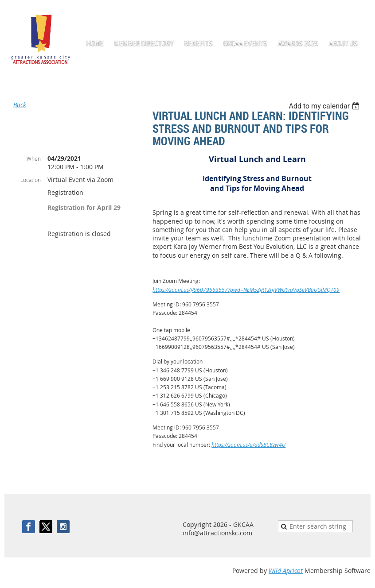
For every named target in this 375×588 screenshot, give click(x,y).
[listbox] (325, 106)
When (34, 159)
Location (31, 180)
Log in (362, 13)
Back (20, 105)
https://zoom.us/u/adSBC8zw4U (248, 445)
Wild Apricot (286, 571)
